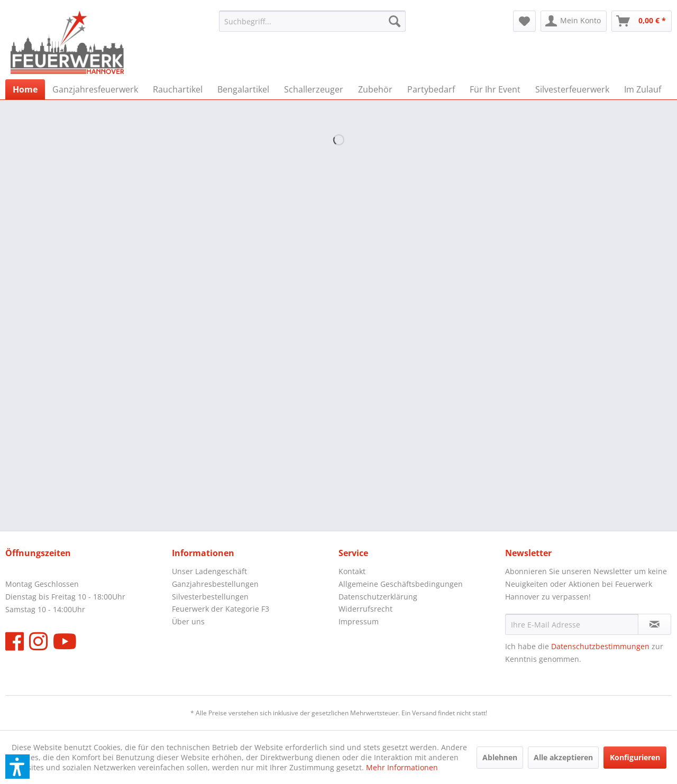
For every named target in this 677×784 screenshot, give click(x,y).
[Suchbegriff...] (312, 21)
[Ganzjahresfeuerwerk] (95, 89)
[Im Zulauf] (643, 89)
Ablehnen (500, 757)
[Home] (25, 89)
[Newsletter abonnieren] (655, 624)
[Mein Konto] (574, 21)
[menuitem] (312, 21)
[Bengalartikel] (243, 89)
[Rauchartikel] (178, 89)
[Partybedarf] (431, 89)
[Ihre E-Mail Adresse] (572, 624)
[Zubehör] (375, 89)
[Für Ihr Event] (495, 89)
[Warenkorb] (642, 21)
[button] (17, 767)
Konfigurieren (635, 757)
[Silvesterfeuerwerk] (572, 89)
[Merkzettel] (524, 21)
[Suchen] (395, 21)
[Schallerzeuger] (314, 89)
